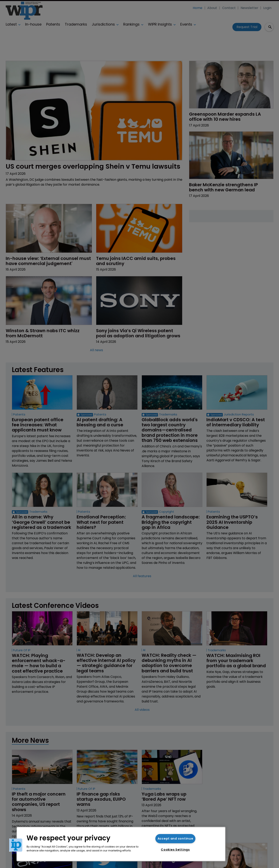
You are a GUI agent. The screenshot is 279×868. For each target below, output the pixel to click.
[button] (16, 845)
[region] (121, 844)
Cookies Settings (175, 850)
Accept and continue (175, 839)
